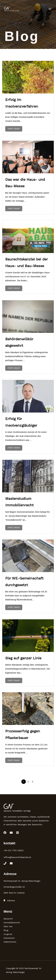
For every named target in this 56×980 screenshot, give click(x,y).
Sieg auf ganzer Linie (23, 658)
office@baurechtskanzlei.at (17, 857)
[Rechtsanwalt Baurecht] (12, 9)
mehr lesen (14, 129)
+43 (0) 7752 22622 (14, 850)
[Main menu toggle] (50, 9)
